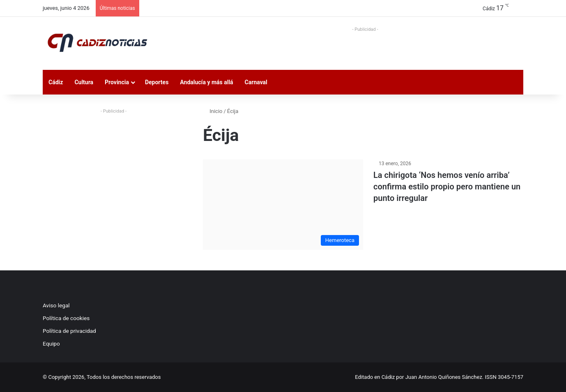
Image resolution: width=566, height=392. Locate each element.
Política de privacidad (69, 331)
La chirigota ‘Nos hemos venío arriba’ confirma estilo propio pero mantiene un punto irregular (447, 187)
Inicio (213, 111)
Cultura (84, 82)
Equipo (51, 344)
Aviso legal (56, 305)
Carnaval (256, 82)
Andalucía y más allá (206, 82)
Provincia (117, 82)
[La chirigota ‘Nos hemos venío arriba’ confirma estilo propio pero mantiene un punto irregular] (283, 205)
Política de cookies (66, 318)
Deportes (157, 82)
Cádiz (56, 82)
